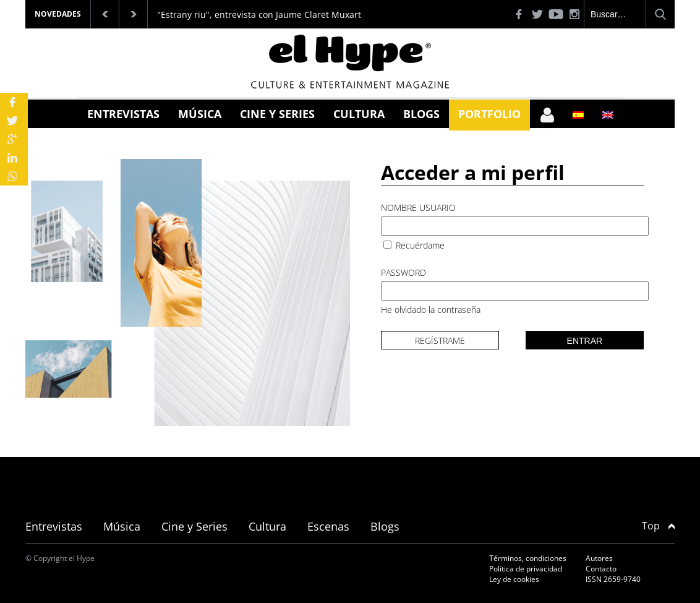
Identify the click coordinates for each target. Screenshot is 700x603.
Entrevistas (123, 114)
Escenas (328, 526)
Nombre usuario (418, 207)
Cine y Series (277, 114)
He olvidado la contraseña (431, 310)
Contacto (601, 569)
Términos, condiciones (528, 558)
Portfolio (489, 114)
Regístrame (440, 340)
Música (200, 114)
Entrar (585, 341)
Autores (599, 558)
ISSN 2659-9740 (613, 579)
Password (403, 272)
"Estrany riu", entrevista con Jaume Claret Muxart (259, 15)
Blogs (421, 114)
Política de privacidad (526, 569)
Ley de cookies (514, 579)
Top (658, 526)
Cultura (359, 114)
